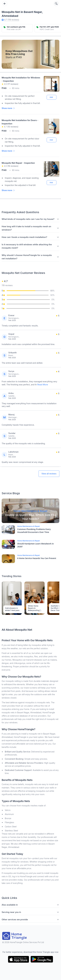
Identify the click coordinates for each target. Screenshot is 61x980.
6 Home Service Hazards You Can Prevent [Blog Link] (37, 558)
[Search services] (56, 4)
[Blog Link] (30, 511)
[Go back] (5, 4)
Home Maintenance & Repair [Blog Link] (29, 526)
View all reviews (49, 474)
